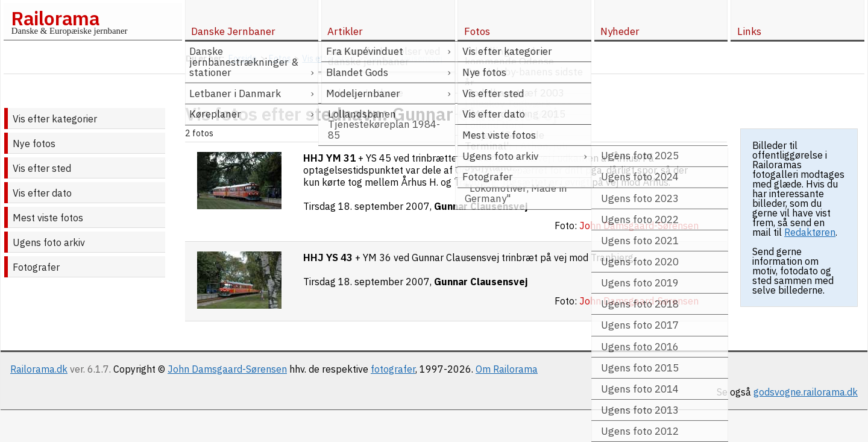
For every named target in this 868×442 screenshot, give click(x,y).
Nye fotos (34, 144)
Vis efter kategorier (55, 119)
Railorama (55, 18)
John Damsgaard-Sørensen (227, 369)
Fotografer (36, 267)
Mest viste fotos (48, 218)
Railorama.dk (39, 369)
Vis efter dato (42, 193)
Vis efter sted (42, 168)
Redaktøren (810, 232)
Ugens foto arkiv (49, 242)
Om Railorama (507, 369)
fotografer (393, 369)
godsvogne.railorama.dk (806, 392)
